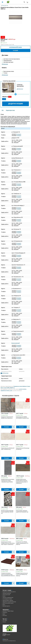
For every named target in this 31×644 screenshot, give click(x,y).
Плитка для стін (5, 6)
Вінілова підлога (6, 606)
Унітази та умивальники (8, 597)
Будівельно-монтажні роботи (9, 592)
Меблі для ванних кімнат (8, 603)
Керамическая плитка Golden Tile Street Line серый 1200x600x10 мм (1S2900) (8, 481)
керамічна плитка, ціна (6, 391)
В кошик (16, 50)
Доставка (5, 620)
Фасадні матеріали (7, 593)
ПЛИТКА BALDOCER (20, 86)
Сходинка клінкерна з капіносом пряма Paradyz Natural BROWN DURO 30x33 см (8, 574)
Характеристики (10, 110)
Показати (19, 134)
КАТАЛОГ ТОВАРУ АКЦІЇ (8, 611)
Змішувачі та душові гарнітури (9, 602)
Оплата (4, 622)
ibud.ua (14, 641)
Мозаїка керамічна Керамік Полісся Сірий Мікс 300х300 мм (7, 512)
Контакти (5, 615)
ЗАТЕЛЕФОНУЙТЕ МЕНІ (15, 47)
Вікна (4, 605)
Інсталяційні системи (7, 599)
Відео (4, 614)
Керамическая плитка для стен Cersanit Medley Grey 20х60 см (22, 574)
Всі (3, 110)
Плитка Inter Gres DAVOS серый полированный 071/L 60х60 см (22, 543)
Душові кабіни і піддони (8, 600)
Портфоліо (5, 613)
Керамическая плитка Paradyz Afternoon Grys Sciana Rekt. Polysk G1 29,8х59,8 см (8, 543)
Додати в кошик (16, 104)
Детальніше (5, 64)
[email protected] (16, 343)
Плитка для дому (6, 595)
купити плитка (23, 389)
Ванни (4, 596)
